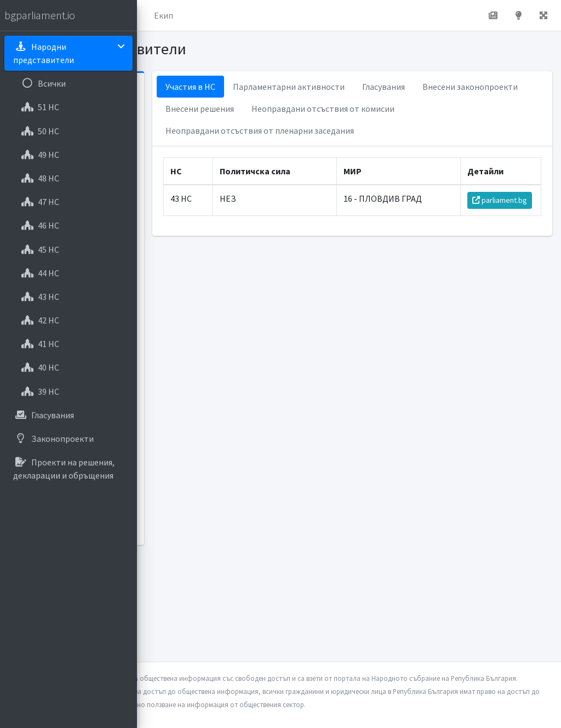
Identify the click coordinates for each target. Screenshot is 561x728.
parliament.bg (504, 228)
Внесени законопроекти (310, 109)
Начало (190, 15)
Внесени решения (410, 109)
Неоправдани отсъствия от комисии (334, 130)
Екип (293, 15)
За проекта (244, 15)
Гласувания (480, 87)
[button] (154, 15)
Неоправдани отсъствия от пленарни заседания (357, 152)
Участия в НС (287, 87)
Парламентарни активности (386, 87)
